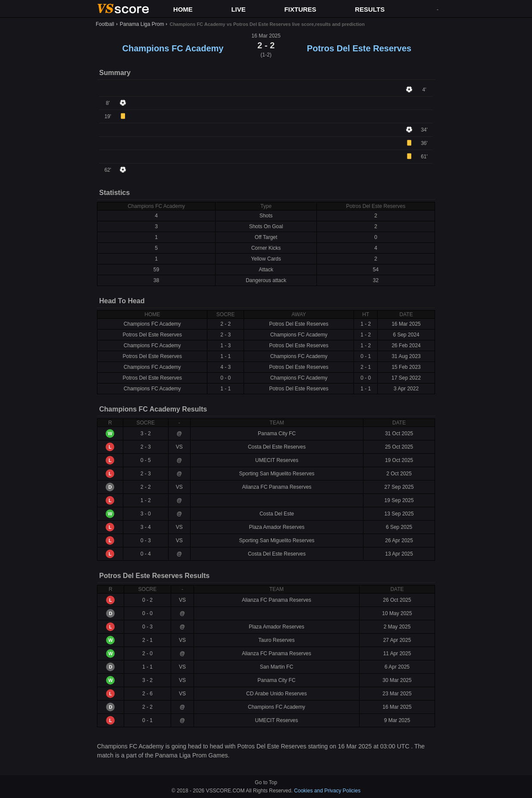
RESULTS (370, 9)
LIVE (238, 9)
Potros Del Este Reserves (359, 48)
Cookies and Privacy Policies (327, 791)
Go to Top (266, 782)
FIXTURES (300, 9)
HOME (183, 9)
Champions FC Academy (173, 48)
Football (105, 24)
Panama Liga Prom (142, 24)
